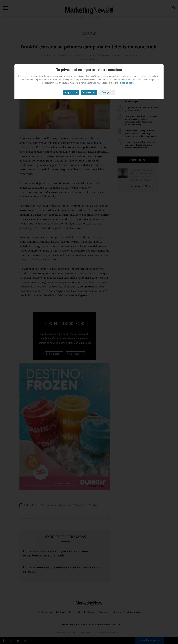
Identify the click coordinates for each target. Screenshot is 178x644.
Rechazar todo (89, 92)
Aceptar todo (71, 92)
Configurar (107, 92)
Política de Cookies (127, 83)
